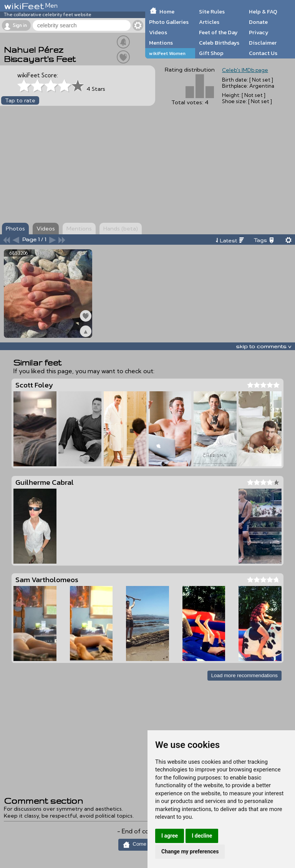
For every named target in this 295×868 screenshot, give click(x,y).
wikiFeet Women (167, 53)
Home (167, 12)
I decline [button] (202, 836)
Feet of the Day (218, 32)
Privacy (259, 32)
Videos (158, 32)
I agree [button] (170, 836)
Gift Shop (211, 53)
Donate (258, 22)
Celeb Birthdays (219, 43)
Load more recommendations (244, 675)
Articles (209, 22)
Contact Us (263, 53)
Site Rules (212, 12)
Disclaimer (263, 43)
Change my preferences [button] (190, 851)
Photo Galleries (169, 22)
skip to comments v (264, 346)
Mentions (161, 43)
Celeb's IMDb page (245, 70)
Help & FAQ (263, 12)
